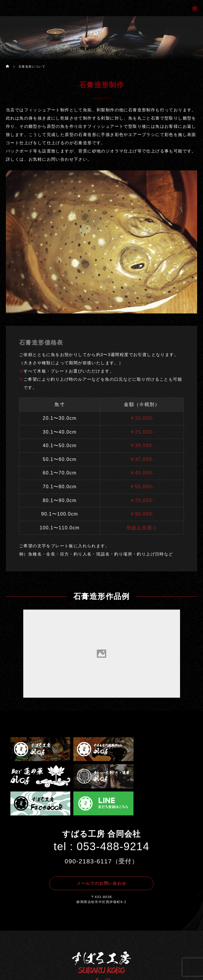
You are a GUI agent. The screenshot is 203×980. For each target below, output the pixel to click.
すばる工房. (114, 971)
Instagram (107, 952)
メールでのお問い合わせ (101, 855)
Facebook (96, 952)
